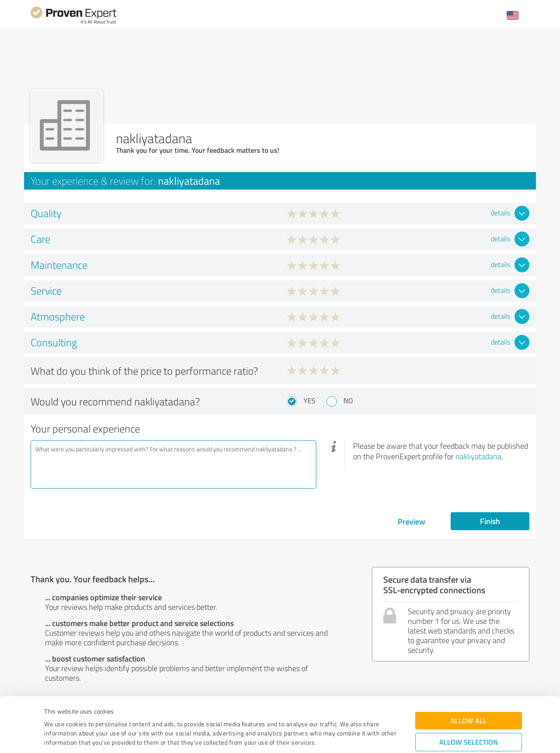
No (348, 401)
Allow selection (469, 693)
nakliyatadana (478, 456)
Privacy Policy (88, 712)
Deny (469, 720)
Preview (411, 521)
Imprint (54, 712)
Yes (310, 401)
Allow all (469, 672)
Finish (490, 521)
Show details (335, 737)
